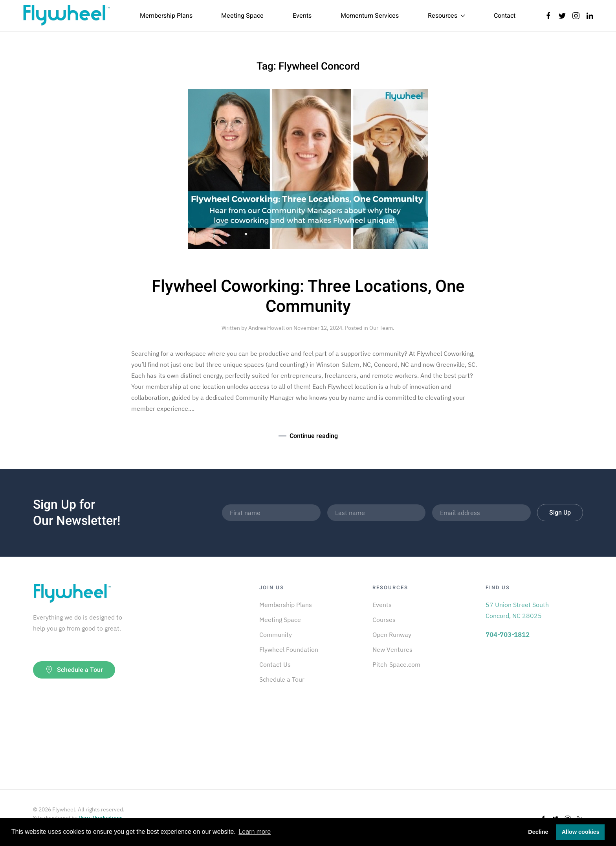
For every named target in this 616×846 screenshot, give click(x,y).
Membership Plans (166, 16)
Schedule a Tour (74, 670)
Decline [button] (538, 832)
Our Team (381, 328)
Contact (505, 16)
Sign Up (560, 513)
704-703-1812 (508, 634)
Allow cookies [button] (581, 832)
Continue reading (314, 436)
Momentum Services (370, 16)
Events (302, 16)
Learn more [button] (255, 832)
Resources (446, 16)
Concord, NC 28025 (514, 616)
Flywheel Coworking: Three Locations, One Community (308, 296)
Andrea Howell (267, 328)
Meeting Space (242, 16)
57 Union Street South (517, 605)
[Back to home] (67, 16)
